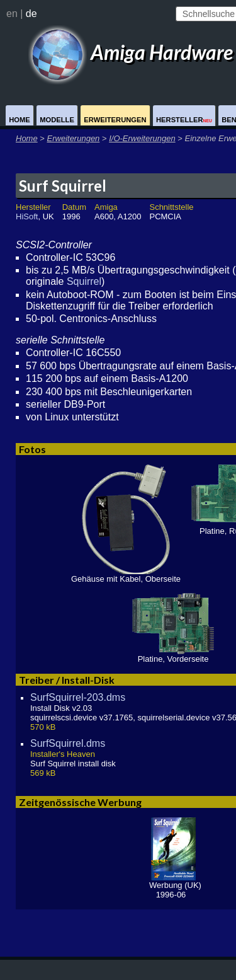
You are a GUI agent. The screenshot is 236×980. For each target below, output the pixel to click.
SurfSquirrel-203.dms (78, 697)
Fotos (32, 449)
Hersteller (184, 120)
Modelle (57, 120)
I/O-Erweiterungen (142, 138)
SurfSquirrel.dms (68, 743)
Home (20, 120)
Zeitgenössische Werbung (80, 802)
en (12, 14)
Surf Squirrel (63, 186)
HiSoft (27, 216)
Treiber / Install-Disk (67, 680)
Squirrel (84, 281)
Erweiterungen (115, 120)
